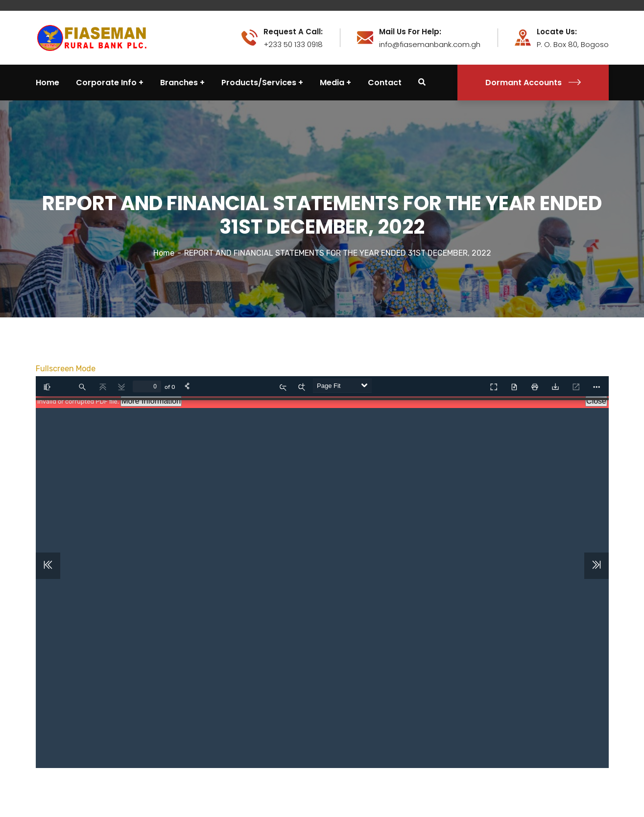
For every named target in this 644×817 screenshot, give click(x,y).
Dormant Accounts (533, 83)
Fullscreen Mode (66, 369)
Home (164, 253)
